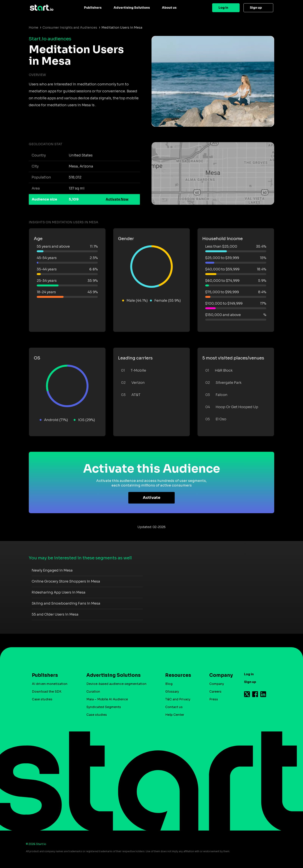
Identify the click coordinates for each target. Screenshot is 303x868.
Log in (223, 8)
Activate (152, 498)
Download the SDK (47, 692)
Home (34, 28)
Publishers (93, 8)
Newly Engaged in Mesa (52, 570)
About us (169, 8)
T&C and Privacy (178, 699)
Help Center (175, 715)
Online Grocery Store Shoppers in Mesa (66, 581)
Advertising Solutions (132, 8)
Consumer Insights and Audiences (70, 28)
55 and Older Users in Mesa (55, 614)
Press (214, 699)
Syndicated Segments (104, 707)
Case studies (42, 699)
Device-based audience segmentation (116, 684)
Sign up (256, 8)
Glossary (172, 692)
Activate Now (117, 199)
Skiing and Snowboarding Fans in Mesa (66, 603)
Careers (215, 692)
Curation (93, 692)
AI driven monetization (50, 684)
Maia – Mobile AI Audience (107, 699)
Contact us (174, 707)
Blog (169, 684)
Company (219, 675)
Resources (178, 675)
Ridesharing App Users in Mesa (59, 592)
